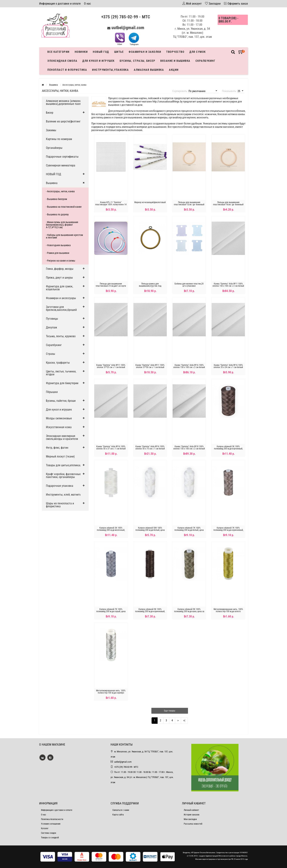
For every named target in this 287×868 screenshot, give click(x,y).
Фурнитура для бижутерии (62, 383)
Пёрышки (52, 392)
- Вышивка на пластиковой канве (64, 207)
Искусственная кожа (59, 427)
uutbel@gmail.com (128, 28)
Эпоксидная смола (62, 61)
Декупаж (52, 327)
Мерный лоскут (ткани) (60, 456)
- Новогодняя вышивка (58, 245)
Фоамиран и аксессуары (61, 298)
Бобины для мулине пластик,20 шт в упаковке (189, 285)
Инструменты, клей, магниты (64, 495)
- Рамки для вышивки (58, 253)
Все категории (58, 52)
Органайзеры (54, 148)
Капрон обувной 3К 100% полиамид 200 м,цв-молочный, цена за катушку (111, 530)
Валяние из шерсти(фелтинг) (64, 121)
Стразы (51, 354)
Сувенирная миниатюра (61, 165)
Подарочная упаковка (60, 486)
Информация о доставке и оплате (60, 4)
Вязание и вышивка (175, 61)
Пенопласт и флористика (67, 70)
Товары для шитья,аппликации (65, 465)
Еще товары (170, 711)
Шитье (119, 52)
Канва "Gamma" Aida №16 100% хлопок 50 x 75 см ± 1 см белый (150, 448)
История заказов (192, 815)
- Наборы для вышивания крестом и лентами (64, 236)
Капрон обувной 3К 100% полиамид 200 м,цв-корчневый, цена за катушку (228, 449)
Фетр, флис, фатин (57, 448)
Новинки (81, 52)
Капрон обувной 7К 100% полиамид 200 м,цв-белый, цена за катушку (189, 530)
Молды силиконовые (59, 418)
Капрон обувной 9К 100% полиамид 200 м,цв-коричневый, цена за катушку (150, 611)
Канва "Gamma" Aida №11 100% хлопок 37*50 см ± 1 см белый (150, 366)
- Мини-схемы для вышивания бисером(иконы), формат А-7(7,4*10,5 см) (62, 225)
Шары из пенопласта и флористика (60, 505)
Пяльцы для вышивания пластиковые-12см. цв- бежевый (189, 203)
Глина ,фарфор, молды (60, 269)
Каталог (45, 828)
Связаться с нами (121, 810)
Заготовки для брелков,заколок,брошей (61, 308)
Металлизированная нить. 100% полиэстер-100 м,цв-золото (228, 610)
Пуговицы (52, 319)
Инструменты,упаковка (110, 70)
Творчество (175, 52)
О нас (87, 4)
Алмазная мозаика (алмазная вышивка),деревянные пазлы (64, 102)
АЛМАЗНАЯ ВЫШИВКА (149, 70)
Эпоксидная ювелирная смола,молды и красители (62, 437)
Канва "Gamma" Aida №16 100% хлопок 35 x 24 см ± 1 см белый (228, 366)
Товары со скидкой (50, 838)
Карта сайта (118, 815)
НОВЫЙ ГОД (54, 174)
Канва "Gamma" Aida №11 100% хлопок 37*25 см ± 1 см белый (111, 366)
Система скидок (49, 833)
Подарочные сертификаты (62, 157)
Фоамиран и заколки (145, 52)
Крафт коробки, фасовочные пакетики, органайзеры (64, 476)
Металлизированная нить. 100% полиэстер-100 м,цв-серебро (111, 692)
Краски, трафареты (58, 363)
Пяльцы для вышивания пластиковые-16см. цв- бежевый (228, 203)
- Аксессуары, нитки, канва (60, 191)
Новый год (101, 52)
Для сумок (198, 52)
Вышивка (52, 183)
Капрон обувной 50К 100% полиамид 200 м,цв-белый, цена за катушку (150, 530)
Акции (174, 70)
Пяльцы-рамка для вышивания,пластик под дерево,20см (150, 286)
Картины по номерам (59, 139)
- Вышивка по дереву (57, 214)
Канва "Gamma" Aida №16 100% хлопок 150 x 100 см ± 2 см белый (189, 366)
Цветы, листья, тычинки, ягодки (61, 373)
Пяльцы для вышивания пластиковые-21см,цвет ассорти (111, 285)
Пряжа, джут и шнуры (59, 278)
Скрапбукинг (205, 61)
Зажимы (51, 130)
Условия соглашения (51, 824)
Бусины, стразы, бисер (138, 61)
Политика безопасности (52, 819)
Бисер (50, 113)
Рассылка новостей (193, 824)
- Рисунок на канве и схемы (61, 261)
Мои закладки (190, 819)
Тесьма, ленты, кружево (61, 336)
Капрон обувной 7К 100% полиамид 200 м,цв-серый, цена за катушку (111, 611)
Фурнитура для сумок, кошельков (59, 288)
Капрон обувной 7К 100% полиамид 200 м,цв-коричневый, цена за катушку (228, 530)
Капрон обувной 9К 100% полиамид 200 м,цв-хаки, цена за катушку (189, 611)
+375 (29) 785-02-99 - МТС (126, 17)
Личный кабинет (191, 810)
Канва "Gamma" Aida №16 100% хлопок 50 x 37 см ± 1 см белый (111, 448)
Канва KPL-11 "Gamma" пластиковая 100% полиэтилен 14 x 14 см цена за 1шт (111, 205)
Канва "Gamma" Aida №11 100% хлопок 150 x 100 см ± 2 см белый (228, 285)
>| (184, 720)
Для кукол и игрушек (98, 61)
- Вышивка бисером (56, 199)
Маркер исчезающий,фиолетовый (150, 202)
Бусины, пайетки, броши (61, 401)
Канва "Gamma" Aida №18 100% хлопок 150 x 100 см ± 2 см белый (189, 448)
